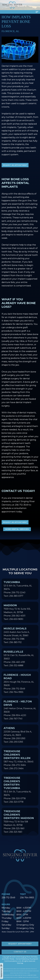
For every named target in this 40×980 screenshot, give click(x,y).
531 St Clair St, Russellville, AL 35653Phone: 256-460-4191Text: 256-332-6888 (19, 662)
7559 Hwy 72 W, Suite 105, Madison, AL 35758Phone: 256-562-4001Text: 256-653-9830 (17, 616)
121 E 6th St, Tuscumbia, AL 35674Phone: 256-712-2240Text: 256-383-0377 (18, 593)
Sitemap (20, 963)
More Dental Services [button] (17, 529)
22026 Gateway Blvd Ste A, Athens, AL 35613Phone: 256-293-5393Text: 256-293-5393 (18, 739)
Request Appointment (20, 948)
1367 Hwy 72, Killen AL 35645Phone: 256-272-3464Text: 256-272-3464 (19, 764)
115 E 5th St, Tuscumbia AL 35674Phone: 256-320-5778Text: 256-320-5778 (17, 794)
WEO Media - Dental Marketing (17, 959)
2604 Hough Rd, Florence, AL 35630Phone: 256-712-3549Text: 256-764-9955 (19, 687)
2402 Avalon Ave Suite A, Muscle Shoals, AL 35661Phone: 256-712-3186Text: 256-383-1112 (17, 639)
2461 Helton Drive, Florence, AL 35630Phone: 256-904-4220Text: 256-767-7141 (20, 714)
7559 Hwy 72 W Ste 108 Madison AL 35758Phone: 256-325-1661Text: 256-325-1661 (19, 825)
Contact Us (20, 956)
